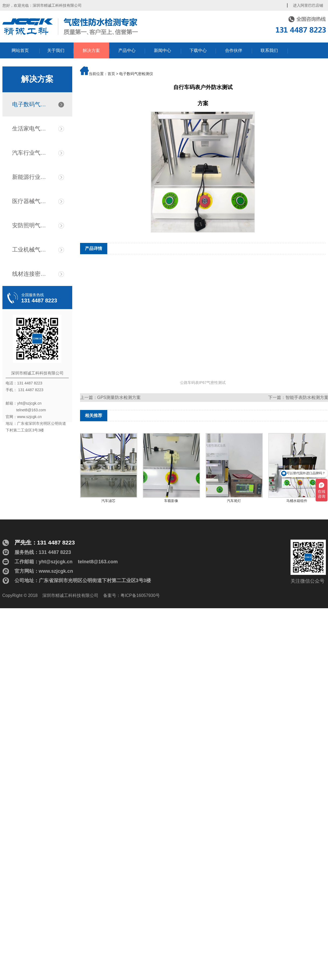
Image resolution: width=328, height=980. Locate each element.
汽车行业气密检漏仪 (32, 153)
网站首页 (20, 50)
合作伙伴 (234, 50)
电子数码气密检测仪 (32, 104)
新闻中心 (163, 50)
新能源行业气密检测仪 (32, 177)
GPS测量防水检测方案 (119, 397)
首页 (111, 74)
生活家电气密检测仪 (32, 128)
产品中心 (127, 50)
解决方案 (91, 50)
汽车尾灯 (234, 501)
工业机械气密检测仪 (32, 250)
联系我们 (269, 50)
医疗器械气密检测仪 (32, 201)
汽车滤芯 (108, 501)
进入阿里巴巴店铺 (308, 5)
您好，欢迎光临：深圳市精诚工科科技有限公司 (42, 5)
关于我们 (56, 50)
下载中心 (198, 50)
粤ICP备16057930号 (140, 595)
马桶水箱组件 (297, 501)
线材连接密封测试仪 (32, 274)
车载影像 (171, 501)
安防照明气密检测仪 (32, 225)
